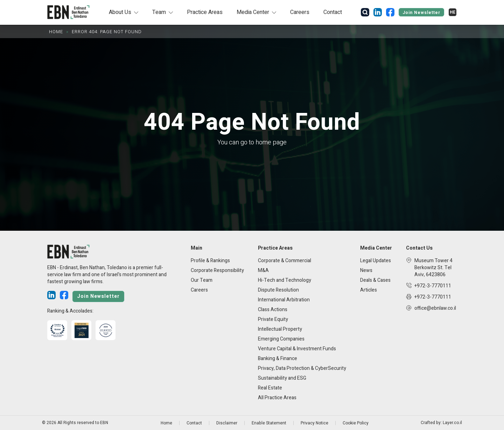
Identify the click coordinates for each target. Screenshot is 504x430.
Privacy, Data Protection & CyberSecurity (302, 368)
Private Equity (273, 319)
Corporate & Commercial (285, 261)
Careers (300, 12)
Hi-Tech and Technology (285, 280)
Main (197, 248)
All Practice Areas (277, 398)
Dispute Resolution (278, 290)
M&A (263, 270)
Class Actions (273, 310)
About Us (120, 12)
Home (56, 32)
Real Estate (270, 388)
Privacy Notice (314, 423)
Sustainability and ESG (282, 378)
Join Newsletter (421, 13)
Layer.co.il (452, 423)
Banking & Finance (278, 359)
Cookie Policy (356, 423)
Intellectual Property (280, 329)
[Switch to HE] (453, 12)
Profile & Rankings (210, 261)
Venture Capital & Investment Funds (297, 349)
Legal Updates (376, 261)
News (366, 270)
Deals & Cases (375, 280)
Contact (333, 12)
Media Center (253, 12)
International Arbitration (284, 300)
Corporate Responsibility (217, 270)
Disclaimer (227, 423)
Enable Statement (269, 423)
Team (159, 12)
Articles (369, 290)
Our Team (202, 280)
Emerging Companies (281, 339)
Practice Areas (205, 12)
